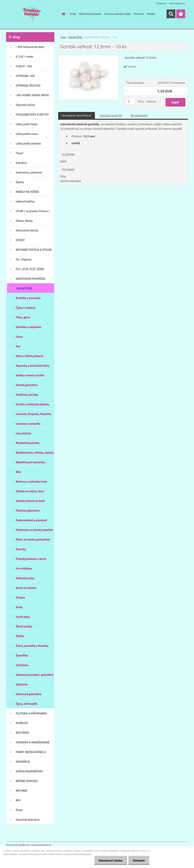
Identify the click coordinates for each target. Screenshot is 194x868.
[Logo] (32, 14)
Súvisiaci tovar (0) (111, 115)
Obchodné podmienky (90, 14)
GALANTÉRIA (75, 37)
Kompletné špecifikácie (77, 115)
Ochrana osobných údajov (118, 14)
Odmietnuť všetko (110, 860)
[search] (171, 14)
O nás (73, 14)
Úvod (63, 37)
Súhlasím (138, 860)
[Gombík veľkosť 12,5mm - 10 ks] (88, 57)
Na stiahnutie (139, 115)
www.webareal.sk (41, 845)
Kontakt (151, 14)
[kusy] (131, 101)
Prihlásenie (161, 3)
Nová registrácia (177, 3)
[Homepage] (63, 14)
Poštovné (139, 14)
